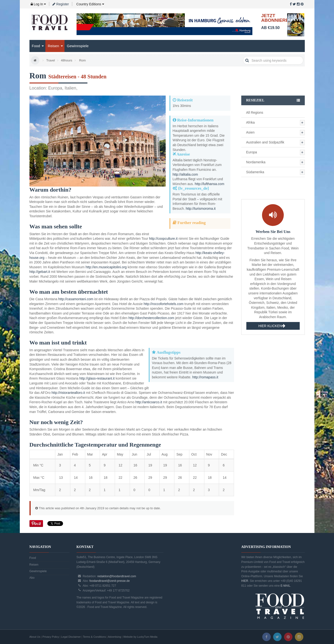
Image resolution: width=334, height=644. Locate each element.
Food (38, 46)
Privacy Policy (51, 637)
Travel (50, 60)
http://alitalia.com (185, 174)
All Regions (255, 112)
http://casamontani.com (76, 299)
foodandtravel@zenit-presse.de (110, 581)
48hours (67, 60)
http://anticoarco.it (149, 402)
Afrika (250, 122)
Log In (38, 4)
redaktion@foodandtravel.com (117, 576)
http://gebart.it (40, 272)
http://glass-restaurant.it (97, 378)
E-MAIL (285, 586)
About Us (35, 637)
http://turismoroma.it (201, 209)
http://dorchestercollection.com (151, 318)
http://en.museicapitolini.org (106, 267)
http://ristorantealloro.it (68, 393)
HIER (245, 581)
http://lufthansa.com (209, 184)
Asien (250, 132)
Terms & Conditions (94, 637)
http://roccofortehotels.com (164, 304)
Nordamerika (256, 162)
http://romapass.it (205, 377)
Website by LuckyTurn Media (140, 637)
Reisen (55, 46)
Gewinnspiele (78, 46)
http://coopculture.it (163, 239)
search (247, 60)
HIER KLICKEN (272, 326)
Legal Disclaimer (71, 637)
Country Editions (90, 4)
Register (61, 4)
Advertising (114, 637)
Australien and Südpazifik (265, 142)
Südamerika (255, 172)
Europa (252, 152)
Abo (32, 578)
